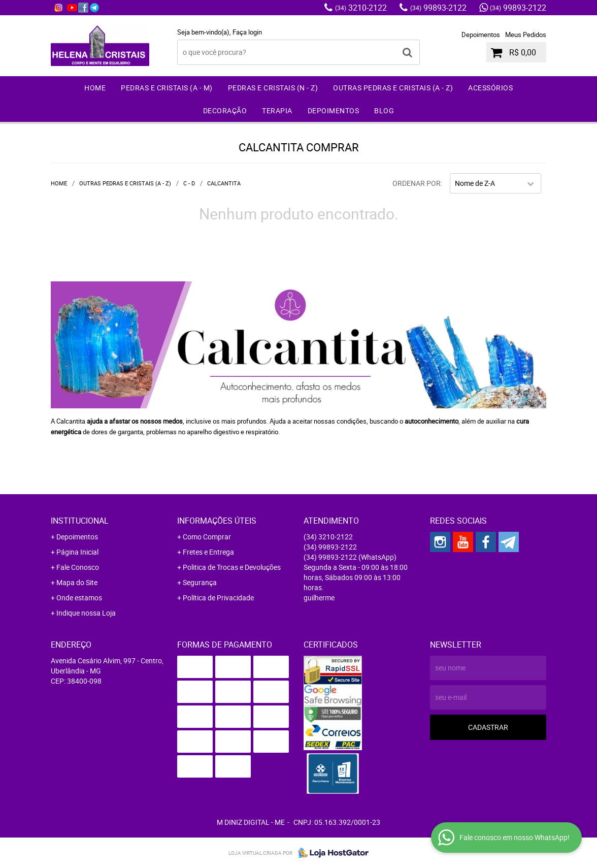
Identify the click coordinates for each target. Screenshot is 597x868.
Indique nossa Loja (86, 613)
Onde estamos (79, 598)
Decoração (225, 110)
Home (95, 88)
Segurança (200, 582)
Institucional (80, 521)
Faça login (247, 32)
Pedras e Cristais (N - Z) (273, 88)
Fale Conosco (78, 567)
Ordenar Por (417, 183)
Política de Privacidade (218, 598)
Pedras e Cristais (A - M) (167, 88)
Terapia (277, 110)
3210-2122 (361, 8)
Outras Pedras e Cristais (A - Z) (393, 88)
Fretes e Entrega (208, 552)
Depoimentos (481, 35)
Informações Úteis (217, 521)
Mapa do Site (77, 582)
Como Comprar (207, 537)
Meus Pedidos (526, 35)
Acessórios (490, 88)
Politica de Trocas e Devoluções (232, 567)
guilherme (319, 598)
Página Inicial (77, 552)
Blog (384, 110)
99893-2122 (438, 8)
